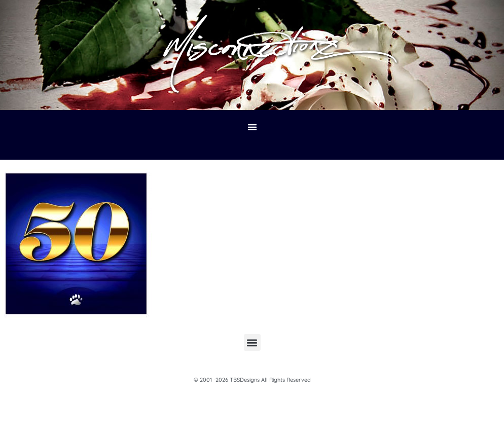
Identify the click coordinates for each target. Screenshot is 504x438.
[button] (252, 127)
